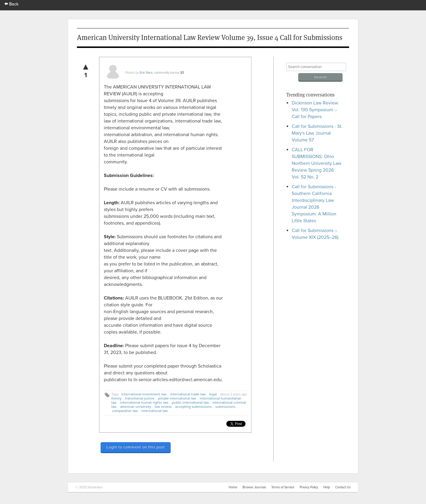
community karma (167, 73)
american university (136, 407)
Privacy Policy (309, 487)
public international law (190, 402)
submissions (225, 407)
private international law (177, 398)
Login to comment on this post (136, 447)
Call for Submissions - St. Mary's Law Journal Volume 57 (317, 133)
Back (12, 4)
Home (233, 487)
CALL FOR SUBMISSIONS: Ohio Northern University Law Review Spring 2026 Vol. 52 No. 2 (317, 163)
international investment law (144, 394)
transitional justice (140, 398)
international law (155, 411)
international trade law (188, 394)
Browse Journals (254, 487)
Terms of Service (283, 487)
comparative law (125, 411)
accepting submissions (193, 407)
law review (163, 407)
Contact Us (343, 487)
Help (327, 487)
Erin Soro (146, 73)
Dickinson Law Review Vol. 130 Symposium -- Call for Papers (315, 110)
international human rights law (144, 402)
